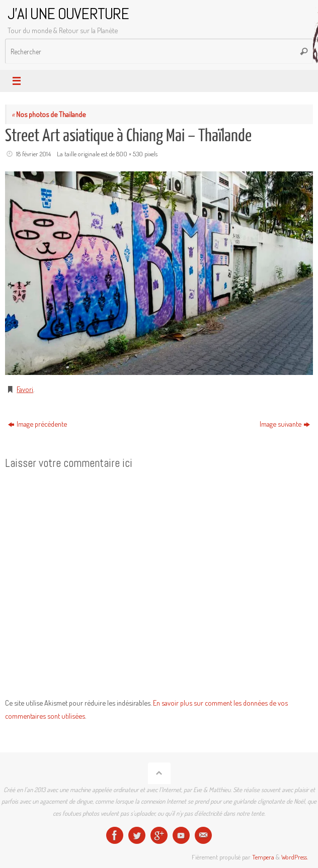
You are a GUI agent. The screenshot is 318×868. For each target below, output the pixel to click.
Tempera (263, 857)
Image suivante (285, 424)
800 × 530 (130, 154)
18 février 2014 (33, 154)
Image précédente (37, 424)
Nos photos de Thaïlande (49, 114)
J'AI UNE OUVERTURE (68, 14)
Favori (25, 389)
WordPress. (295, 857)
